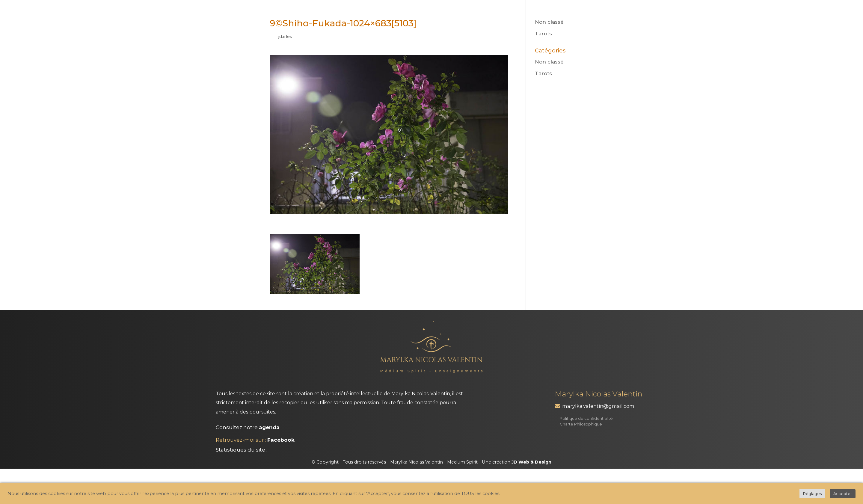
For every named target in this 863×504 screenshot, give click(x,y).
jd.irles (285, 37)
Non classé (549, 22)
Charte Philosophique (581, 424)
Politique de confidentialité (586, 418)
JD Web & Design (531, 462)
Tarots (543, 34)
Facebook (281, 440)
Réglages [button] (812, 494)
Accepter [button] (843, 494)
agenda (269, 427)
